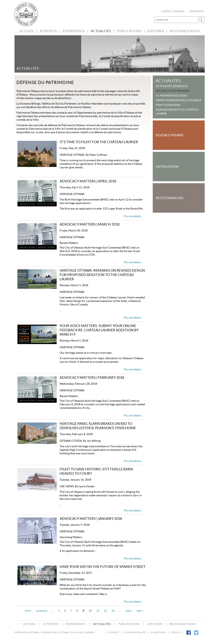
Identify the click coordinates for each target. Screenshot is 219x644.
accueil (27, 31)
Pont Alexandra (168, 105)
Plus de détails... (133, 216)
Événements (74, 31)
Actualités (101, 31)
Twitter (196, 635)
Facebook (189, 635)
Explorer (156, 31)
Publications (129, 31)
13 (113, 611)
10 (90, 611)
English (179, 11)
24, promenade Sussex (172, 96)
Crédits (176, 633)
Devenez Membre (170, 135)
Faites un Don (167, 167)
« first (27, 611)
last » (140, 611)
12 (105, 611)
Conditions (158, 633)
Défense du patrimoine (173, 91)
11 (98, 611)
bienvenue (28, 14)
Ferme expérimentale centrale (179, 100)
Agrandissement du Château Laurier (177, 112)
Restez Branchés (169, 198)
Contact (167, 11)
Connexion (196, 11)
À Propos (48, 31)
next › (129, 611)
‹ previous (41, 611)
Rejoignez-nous (185, 31)
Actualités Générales (172, 86)
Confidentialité (135, 633)
